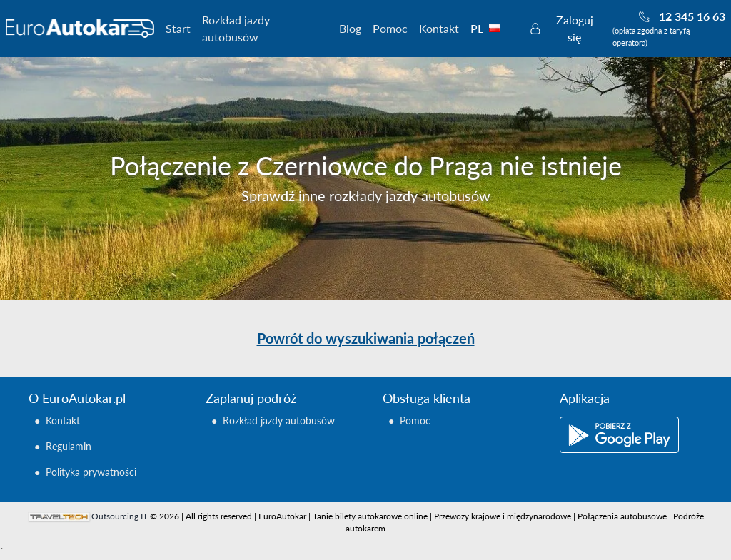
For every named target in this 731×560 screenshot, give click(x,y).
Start (178, 28)
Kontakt (439, 28)
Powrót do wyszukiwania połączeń (366, 338)
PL (493, 28)
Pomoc (390, 28)
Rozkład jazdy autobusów (236, 28)
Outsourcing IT (120, 516)
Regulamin (69, 446)
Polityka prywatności (91, 472)
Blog (350, 28)
